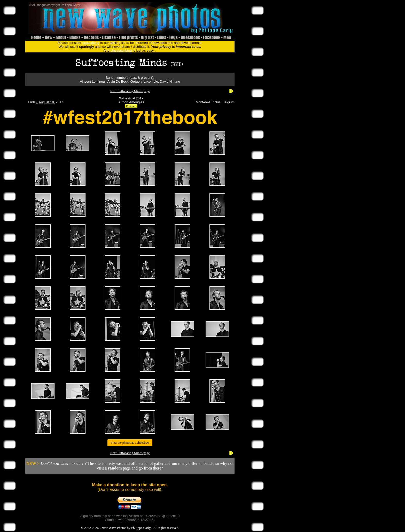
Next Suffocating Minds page (130, 91)
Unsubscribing (121, 50)
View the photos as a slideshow (130, 443)
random (115, 468)
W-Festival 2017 (131, 98)
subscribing (91, 43)
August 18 (46, 102)
